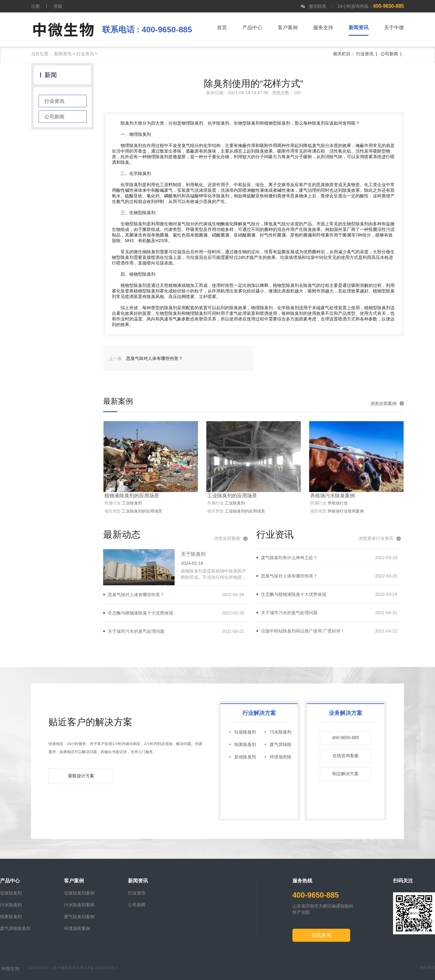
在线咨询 (321, 935)
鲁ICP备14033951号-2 (99, 968)
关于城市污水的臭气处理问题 (136, 631)
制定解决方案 (346, 774)
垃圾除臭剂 (245, 732)
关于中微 (394, 28)
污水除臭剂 (281, 732)
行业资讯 (85, 54)
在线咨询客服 (346, 756)
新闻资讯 (63, 54)
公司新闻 (389, 54)
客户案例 (288, 28)
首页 (222, 28)
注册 (35, 6)
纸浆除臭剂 (245, 744)
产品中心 (252, 28)
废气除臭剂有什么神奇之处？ (289, 558)
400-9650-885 (345, 738)
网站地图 (428, 968)
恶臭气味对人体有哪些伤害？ (136, 595)
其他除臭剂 (245, 757)
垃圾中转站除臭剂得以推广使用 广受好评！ (303, 631)
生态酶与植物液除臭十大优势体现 (140, 613)
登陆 (58, 6)
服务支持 (323, 28)
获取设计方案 (81, 776)
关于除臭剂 (193, 554)
